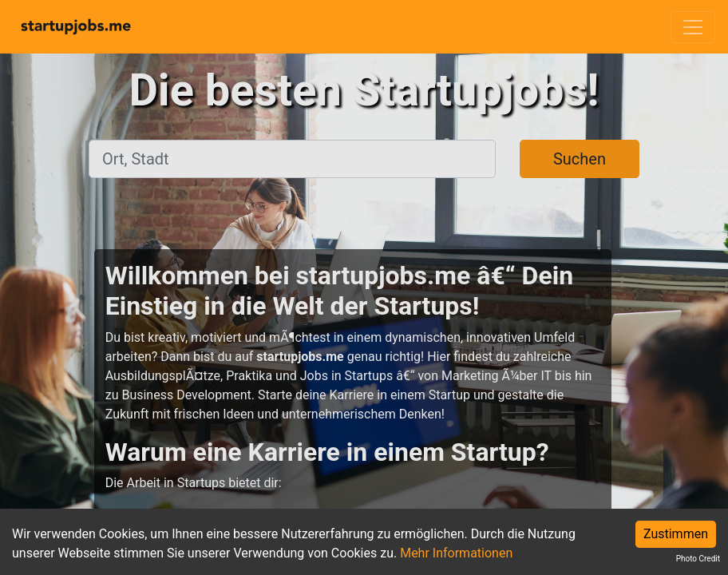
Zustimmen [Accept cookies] (676, 534)
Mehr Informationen (456, 553)
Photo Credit (698, 559)
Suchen (580, 159)
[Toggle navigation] (693, 27)
